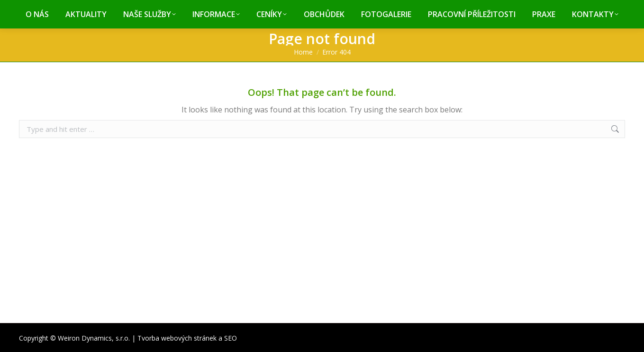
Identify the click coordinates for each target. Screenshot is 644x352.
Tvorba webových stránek (177, 338)
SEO (231, 338)
